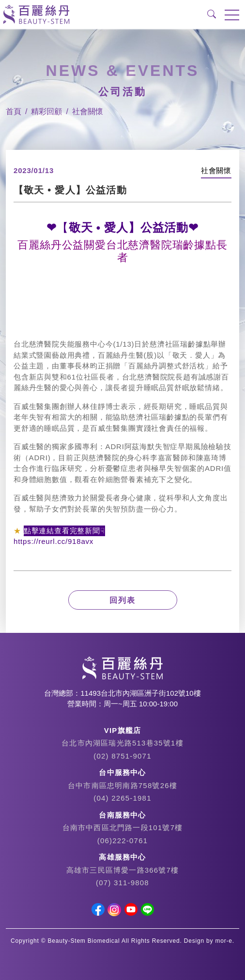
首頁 (14, 111)
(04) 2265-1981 (122, 798)
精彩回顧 (46, 111)
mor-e (224, 941)
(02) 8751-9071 (122, 756)
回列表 (122, 600)
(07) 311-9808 (122, 883)
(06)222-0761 (122, 841)
